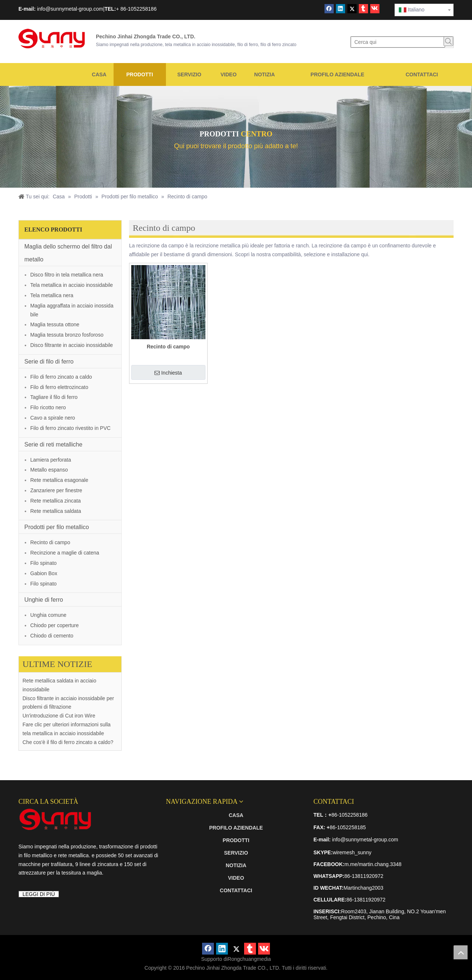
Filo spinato (44, 563)
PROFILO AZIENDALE (236, 828)
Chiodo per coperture (55, 625)
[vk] (375, 9)
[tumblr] (363, 9)
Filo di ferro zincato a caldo (61, 377)
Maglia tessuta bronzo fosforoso (67, 335)
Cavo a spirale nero (53, 418)
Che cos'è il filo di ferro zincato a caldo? (68, 742)
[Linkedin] (341, 9)
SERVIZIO (236, 853)
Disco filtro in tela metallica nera (67, 275)
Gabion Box (44, 573)
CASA (236, 815)
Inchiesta (168, 373)
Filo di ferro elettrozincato (59, 387)
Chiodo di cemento (52, 636)
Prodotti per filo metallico (57, 527)
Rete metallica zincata (55, 501)
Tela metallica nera (52, 295)
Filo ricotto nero (48, 407)
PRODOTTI (236, 840)
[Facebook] (329, 9)
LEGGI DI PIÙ (39, 894)
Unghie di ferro (44, 600)
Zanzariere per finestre (56, 490)
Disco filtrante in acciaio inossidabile (72, 345)
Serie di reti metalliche (53, 444)
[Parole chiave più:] (448, 41)
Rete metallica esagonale (59, 480)
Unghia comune (48, 615)
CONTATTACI (236, 890)
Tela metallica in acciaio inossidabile (72, 285)
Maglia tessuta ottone (55, 324)
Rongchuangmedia (249, 959)
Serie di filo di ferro (49, 362)
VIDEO (236, 878)
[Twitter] (352, 9)
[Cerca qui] (398, 42)
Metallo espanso (49, 470)
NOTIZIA (236, 865)
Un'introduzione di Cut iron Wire (59, 716)
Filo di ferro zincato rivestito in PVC (70, 428)
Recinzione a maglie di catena (65, 553)
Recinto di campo (50, 542)
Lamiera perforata (51, 460)
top (461, 952)
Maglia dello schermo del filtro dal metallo (68, 253)
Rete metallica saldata (56, 511)
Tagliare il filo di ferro (54, 397)
